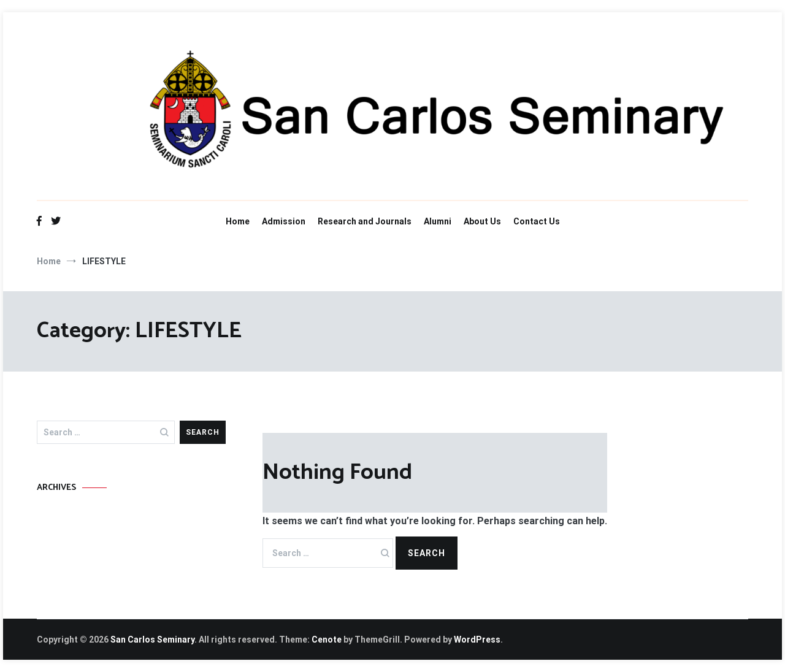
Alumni (438, 221)
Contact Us (537, 221)
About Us (482, 221)
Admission (284, 221)
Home (238, 221)
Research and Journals (365, 221)
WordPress (477, 640)
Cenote (327, 640)
